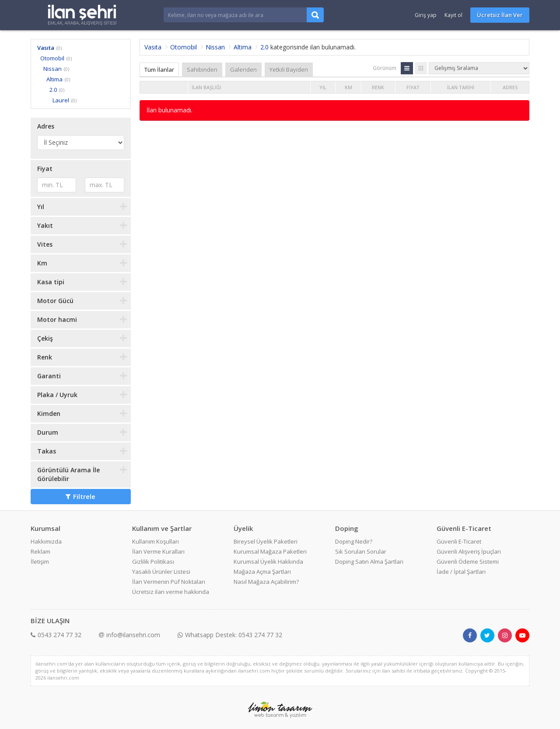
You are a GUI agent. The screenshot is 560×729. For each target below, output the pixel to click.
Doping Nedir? (354, 541)
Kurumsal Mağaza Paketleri (270, 551)
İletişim (40, 562)
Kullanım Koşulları (156, 541)
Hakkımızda (46, 541)
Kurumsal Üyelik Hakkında (268, 562)
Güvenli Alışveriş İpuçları (469, 551)
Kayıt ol (453, 15)
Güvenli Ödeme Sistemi (468, 562)
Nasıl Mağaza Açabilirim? (266, 582)
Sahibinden (202, 70)
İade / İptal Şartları (461, 572)
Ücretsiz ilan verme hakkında (171, 592)
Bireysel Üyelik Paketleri (266, 541)
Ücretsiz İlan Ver (500, 15)
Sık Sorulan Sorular (361, 551)
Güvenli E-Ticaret (459, 541)
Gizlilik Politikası (153, 562)
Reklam (40, 551)
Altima (54, 79)
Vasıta (46, 48)
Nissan (52, 69)
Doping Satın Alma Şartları (369, 562)
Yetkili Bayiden (289, 70)
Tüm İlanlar (159, 70)
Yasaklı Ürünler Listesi (161, 572)
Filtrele (80, 496)
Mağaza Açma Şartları (262, 572)
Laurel (61, 100)
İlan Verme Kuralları (158, 551)
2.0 (53, 90)
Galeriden (243, 70)
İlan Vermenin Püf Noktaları (169, 582)
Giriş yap (426, 15)
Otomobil (52, 58)
